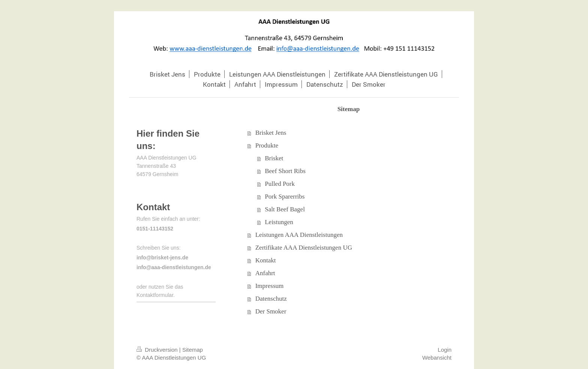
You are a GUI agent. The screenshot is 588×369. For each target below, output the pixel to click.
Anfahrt (265, 273)
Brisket (274, 158)
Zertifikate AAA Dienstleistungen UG (304, 248)
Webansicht (437, 358)
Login (445, 350)
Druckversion (158, 350)
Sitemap (193, 350)
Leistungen (279, 222)
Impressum (270, 286)
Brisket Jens (271, 133)
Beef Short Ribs (285, 171)
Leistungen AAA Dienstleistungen (299, 235)
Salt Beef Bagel (285, 209)
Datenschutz (271, 299)
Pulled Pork (280, 184)
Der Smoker (271, 311)
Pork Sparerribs (285, 197)
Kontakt (266, 260)
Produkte (267, 145)
